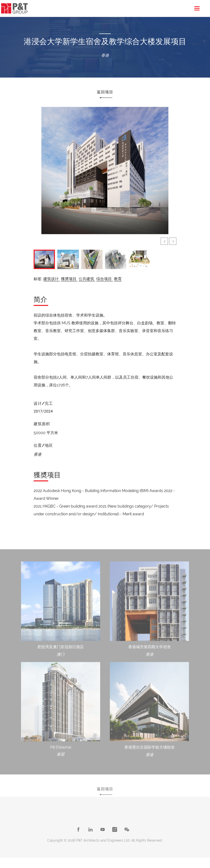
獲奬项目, (69, 279)
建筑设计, (52, 279)
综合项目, (105, 279)
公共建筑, (87, 279)
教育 (118, 279)
